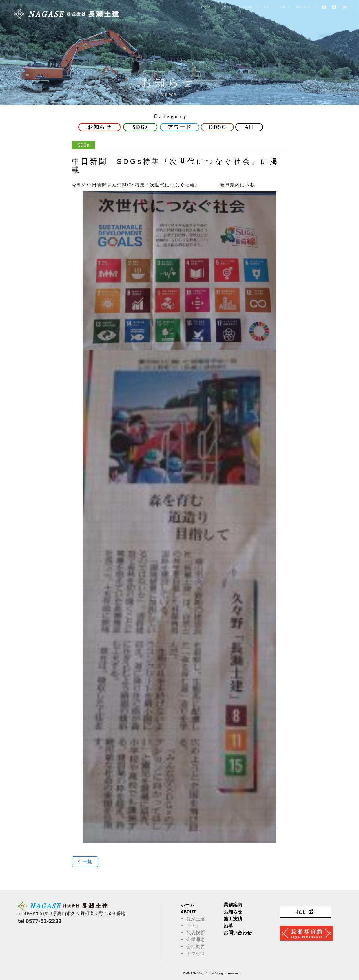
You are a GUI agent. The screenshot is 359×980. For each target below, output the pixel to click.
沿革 (258, 7)
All (249, 127)
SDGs (140, 127)
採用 (301, 912)
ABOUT (181, 7)
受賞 (242, 7)
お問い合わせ (279, 7)
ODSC (217, 127)
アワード (180, 127)
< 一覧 (85, 861)
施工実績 (223, 7)
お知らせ (202, 7)
